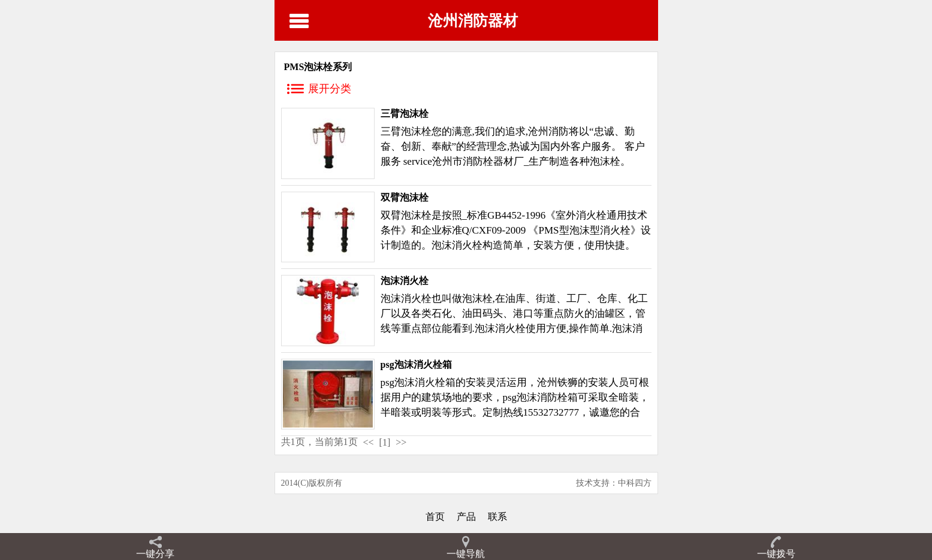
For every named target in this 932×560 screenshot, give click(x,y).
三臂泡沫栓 (405, 113)
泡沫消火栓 (405, 281)
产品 (466, 517)
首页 (435, 517)
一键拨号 (776, 554)
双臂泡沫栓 (405, 197)
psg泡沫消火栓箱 (416, 364)
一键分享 (155, 554)
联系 (497, 517)
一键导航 (466, 554)
